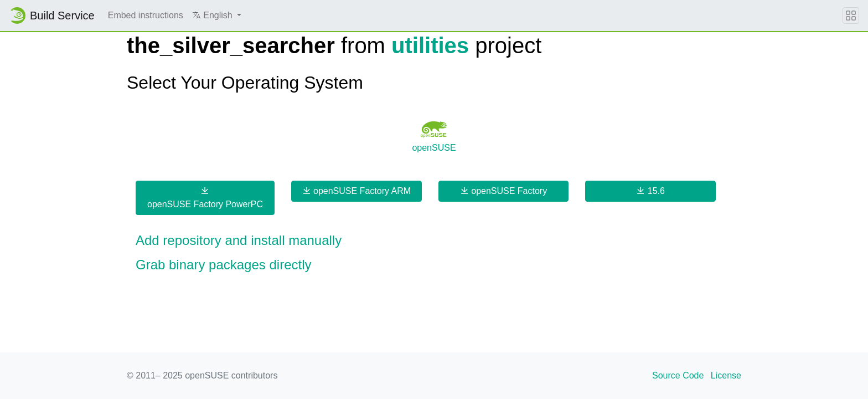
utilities (430, 45)
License (726, 375)
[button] (217, 16)
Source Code (678, 375)
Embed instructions (146, 15)
